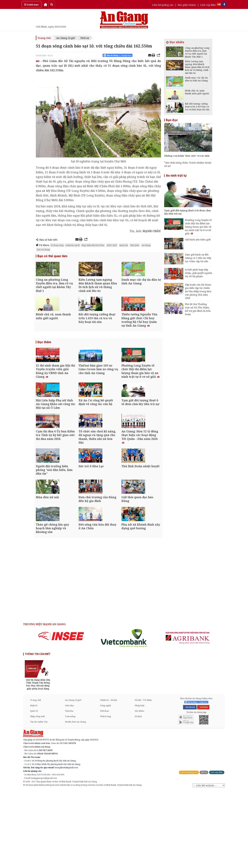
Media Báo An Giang (76, 799)
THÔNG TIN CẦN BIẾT (38, 731)
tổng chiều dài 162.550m (93, 245)
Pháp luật (140, 783)
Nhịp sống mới (37, 794)
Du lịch (138, 794)
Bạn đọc (172, 120)
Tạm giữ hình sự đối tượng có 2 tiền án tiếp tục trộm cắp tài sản (198, 258)
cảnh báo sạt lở (73, 245)
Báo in (204, 850)
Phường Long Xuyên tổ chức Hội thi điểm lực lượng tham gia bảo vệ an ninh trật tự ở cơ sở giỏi (198, 227)
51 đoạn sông (57, 245)
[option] (61, 713)
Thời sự (85, 38)
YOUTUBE (203, 785)
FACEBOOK (190, 785)
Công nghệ (105, 783)
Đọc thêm (44, 362)
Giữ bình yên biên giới (198, 239)
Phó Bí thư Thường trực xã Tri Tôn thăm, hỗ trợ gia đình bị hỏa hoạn (198, 309)
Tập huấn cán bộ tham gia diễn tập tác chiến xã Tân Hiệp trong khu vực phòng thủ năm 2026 (198, 291)
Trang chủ (44, 38)
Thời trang (105, 794)
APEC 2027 (112, 245)
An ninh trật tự (176, 176)
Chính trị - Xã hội (108, 777)
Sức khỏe (140, 788)
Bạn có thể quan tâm (52, 256)
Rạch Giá (124, 245)
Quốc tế (34, 788)
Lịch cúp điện (208, 5)
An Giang (146, 245)
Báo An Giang (43, 250)
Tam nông (70, 794)
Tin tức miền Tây (39, 799)
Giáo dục (70, 783)
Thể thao (104, 788)
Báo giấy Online (187, 5)
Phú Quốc (135, 245)
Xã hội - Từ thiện (143, 777)
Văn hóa (69, 788)
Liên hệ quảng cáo (163, 5)
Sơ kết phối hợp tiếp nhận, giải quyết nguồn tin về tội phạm (199, 273)
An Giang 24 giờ (66, 38)
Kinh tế (34, 783)
